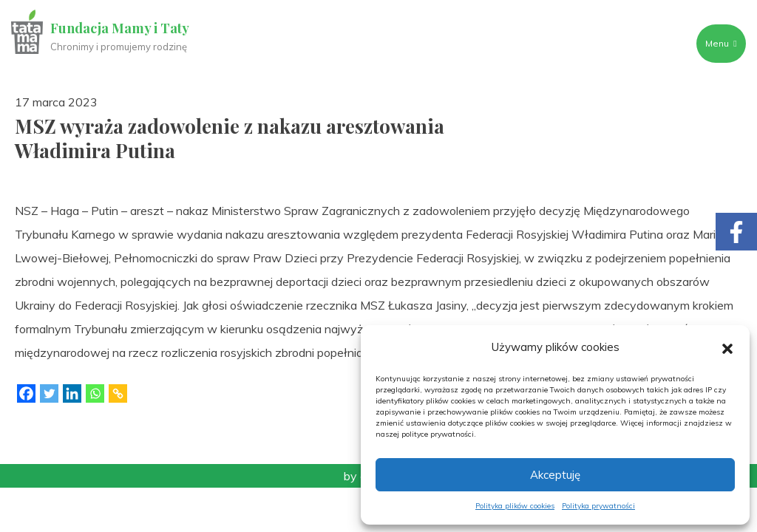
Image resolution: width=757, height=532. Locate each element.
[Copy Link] (118, 393)
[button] (727, 347)
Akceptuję (555, 475)
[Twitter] (49, 393)
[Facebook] (26, 393)
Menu (721, 43)
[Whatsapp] (95, 393)
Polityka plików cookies (515, 506)
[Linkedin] (72, 393)
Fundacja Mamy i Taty (120, 28)
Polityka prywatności (598, 506)
